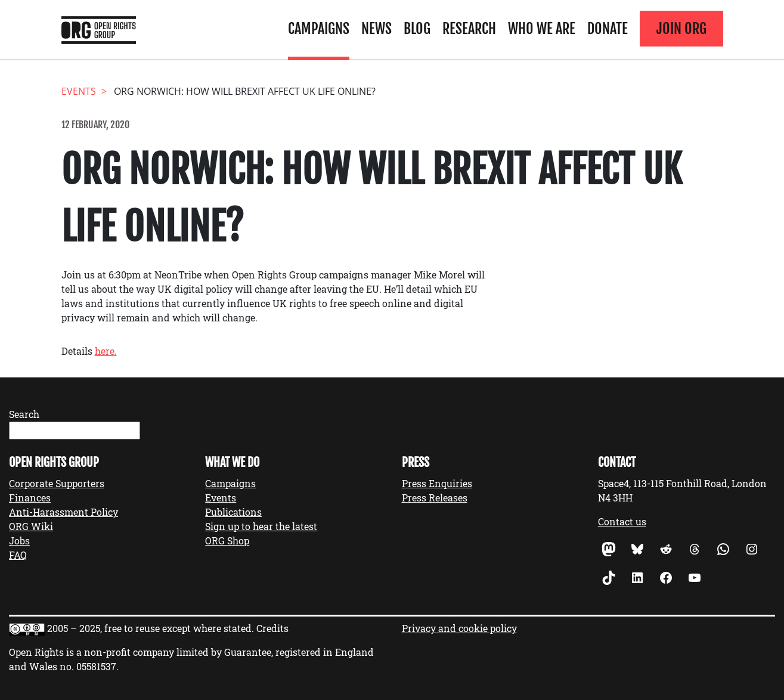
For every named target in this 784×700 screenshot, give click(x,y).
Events (221, 498)
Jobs (19, 541)
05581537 (96, 666)
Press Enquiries (437, 483)
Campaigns (319, 29)
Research (469, 29)
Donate (608, 29)
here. (106, 351)
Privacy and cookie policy (459, 628)
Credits (272, 628)
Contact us (622, 521)
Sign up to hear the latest (261, 526)
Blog (417, 29)
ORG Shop (227, 541)
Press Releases (435, 498)
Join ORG (681, 29)
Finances (30, 498)
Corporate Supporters (57, 483)
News (376, 29)
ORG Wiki (31, 526)
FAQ (18, 555)
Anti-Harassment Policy (63, 512)
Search (24, 414)
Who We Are (542, 29)
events (79, 91)
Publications (233, 512)
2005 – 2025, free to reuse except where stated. (151, 628)
